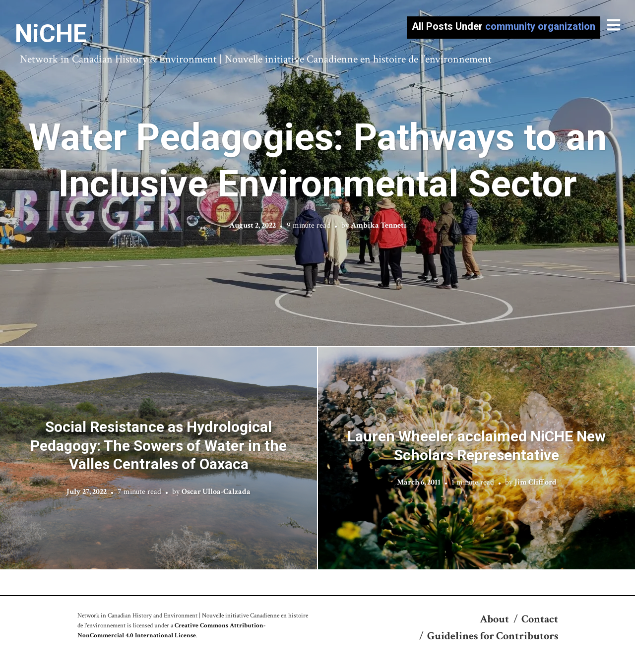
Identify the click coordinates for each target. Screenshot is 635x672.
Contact (540, 619)
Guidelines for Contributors (493, 636)
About (494, 619)
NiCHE (51, 34)
